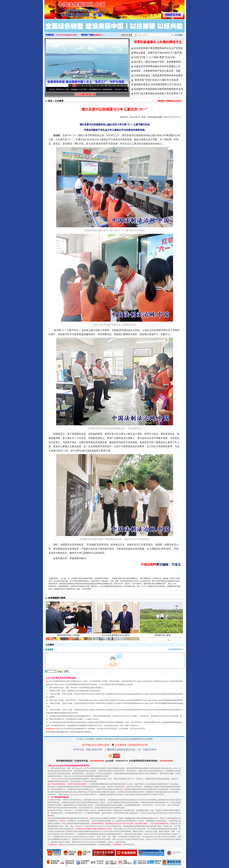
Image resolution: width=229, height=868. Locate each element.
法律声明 (99, 739)
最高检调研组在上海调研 (69, 636)
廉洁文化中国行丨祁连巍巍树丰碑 (90, 90)
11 (110, 85)
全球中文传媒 (68, 8)
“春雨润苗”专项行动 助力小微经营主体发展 (156, 80)
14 (122, 85)
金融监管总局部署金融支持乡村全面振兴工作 (157, 66)
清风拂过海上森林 (163, 636)
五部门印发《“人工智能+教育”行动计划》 (155, 57)
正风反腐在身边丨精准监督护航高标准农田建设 (158, 75)
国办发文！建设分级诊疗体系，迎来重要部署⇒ (158, 62)
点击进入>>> (99, 35)
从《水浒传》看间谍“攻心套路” (59, 90)
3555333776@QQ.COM (66, 35)
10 (106, 85)
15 (126, 85)
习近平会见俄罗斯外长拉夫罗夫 (116, 636)
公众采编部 (89, 739)
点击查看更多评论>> (176, 649)
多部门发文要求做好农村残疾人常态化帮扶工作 (158, 94)
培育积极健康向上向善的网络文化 (158, 42)
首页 (50, 101)
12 (114, 85)
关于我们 (80, 739)
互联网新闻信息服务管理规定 (91, 688)
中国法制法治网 (155, 117)
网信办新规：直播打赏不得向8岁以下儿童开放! (158, 53)
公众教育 (59, 101)
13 (118, 85)
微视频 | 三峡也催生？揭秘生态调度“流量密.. (125, 90)
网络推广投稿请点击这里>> (170, 101)
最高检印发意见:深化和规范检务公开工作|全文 (158, 84)
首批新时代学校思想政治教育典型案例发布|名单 (159, 89)
